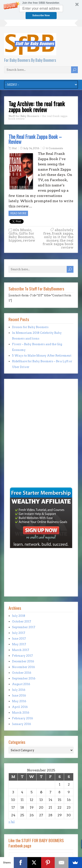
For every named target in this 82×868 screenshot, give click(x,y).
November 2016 (24, 667)
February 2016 (23, 718)
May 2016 (19, 701)
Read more (18, 213)
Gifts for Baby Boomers (21, 235)
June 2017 (19, 639)
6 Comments (55, 148)
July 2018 (19, 616)
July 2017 (19, 633)
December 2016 (23, 661)
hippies (15, 240)
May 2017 (19, 644)
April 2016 (20, 707)
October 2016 (22, 673)
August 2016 (21, 684)
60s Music (22, 230)
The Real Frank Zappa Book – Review (35, 139)
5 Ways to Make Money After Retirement (42, 356)
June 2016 (19, 696)
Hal (14, 148)
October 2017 (22, 621)
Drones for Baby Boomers (30, 327)
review (29, 240)
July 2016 (19, 690)
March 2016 (21, 713)
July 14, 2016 (31, 148)
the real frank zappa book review (58, 244)
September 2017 (24, 627)
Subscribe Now (41, 15)
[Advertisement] (22, 456)
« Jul (12, 822)
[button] (41, 10)
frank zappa (62, 233)
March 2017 (21, 650)
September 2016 (24, 678)
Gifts (13, 233)
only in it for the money (59, 239)
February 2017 (22, 656)
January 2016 (22, 724)
